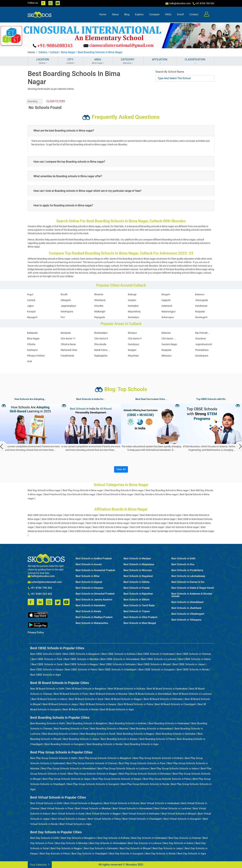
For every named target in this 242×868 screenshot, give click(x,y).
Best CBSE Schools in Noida (193, 670)
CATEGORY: (128, 61)
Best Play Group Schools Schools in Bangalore (105, 758)
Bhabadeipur (101, 333)
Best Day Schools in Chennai (185, 838)
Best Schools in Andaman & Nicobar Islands (192, 595)
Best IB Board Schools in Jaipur (60, 704)
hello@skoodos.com (180, 3)
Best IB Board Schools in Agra (117, 709)
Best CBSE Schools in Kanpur (47, 670)
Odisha (43, 52)
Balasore (200, 294)
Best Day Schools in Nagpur (66, 848)
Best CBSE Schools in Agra (45, 675)
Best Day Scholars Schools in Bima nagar (157, 494)
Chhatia (31, 344)
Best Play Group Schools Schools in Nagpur (93, 774)
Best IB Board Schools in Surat (86, 699)
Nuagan (132, 350)
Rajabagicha (101, 356)
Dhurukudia (100, 344)
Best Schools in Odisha (137, 582)
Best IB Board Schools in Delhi (47, 689)
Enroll (180, 14)
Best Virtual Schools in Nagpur (103, 814)
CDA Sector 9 (135, 339)
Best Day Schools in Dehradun (101, 848)
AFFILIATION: (160, 61)
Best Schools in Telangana (186, 620)
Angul (30, 294)
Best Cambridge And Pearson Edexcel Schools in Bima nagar (183, 531)
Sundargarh (201, 317)
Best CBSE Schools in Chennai (194, 654)
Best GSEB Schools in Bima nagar (87, 531)
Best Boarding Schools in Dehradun (176, 734)
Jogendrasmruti (204, 344)
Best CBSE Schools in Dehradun (118, 664)
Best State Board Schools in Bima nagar (161, 515)
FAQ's (168, 14)
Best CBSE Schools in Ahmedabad (120, 659)
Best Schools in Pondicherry (187, 570)
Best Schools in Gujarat (89, 582)
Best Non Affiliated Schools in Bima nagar (128, 531)
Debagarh (66, 300)
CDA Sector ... (169, 339)
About (115, 14)
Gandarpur (134, 344)
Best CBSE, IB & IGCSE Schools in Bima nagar (107, 519)
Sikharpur (167, 356)
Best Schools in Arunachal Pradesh (95, 570)
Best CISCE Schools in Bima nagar (111, 527)
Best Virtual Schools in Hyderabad (160, 803)
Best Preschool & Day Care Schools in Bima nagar (70, 494)
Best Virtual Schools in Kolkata (122, 803)
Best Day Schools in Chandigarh (89, 854)
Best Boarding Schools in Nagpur (136, 734)
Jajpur (30, 306)
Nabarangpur (169, 312)
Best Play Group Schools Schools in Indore (175, 769)
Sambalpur (134, 317)
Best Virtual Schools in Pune (57, 808)
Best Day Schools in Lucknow (145, 843)
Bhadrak (99, 294)
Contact (194, 14)
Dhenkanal (100, 300)
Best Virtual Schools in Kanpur (69, 819)
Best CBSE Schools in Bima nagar (45, 515)
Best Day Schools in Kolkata (114, 838)
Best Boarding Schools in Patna (157, 739)
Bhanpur (132, 333)
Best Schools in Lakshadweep (188, 576)
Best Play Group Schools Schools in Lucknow (123, 769)
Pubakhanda (67, 356)
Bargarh (166, 294)
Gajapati (166, 300)
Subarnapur (168, 317)
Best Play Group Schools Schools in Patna (167, 779)
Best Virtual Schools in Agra (75, 824)
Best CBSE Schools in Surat (47, 664)
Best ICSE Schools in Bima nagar (81, 515)
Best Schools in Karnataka (90, 606)
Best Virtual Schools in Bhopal (179, 814)
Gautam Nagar (169, 344)
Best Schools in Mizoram (138, 570)
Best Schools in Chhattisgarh (188, 614)
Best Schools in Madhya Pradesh (94, 617)
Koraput (31, 312)
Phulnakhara (202, 350)
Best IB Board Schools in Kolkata (127, 689)
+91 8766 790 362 (40, 588)
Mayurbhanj (134, 312)
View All (121, 469)
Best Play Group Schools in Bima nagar (83, 490)
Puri (63, 317)
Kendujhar (133, 306)
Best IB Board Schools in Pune (71, 694)
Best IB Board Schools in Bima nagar (119, 515)
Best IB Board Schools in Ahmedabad (150, 694)
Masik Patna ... (102, 350)
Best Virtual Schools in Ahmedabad (133, 808)
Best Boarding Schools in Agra (141, 744)
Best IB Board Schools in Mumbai (109, 694)
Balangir (132, 294)
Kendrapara (67, 312)
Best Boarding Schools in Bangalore (87, 723)
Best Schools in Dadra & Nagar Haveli (193, 588)
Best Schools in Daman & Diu (188, 582)
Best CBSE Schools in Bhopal (154, 664)
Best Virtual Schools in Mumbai (93, 808)
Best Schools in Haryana (89, 588)
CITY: (71, 61)
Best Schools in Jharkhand (186, 608)
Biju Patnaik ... (203, 333)
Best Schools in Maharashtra (92, 623)
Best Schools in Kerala (88, 611)
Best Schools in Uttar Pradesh (140, 617)
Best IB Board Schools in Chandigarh (175, 704)
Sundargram (202, 356)
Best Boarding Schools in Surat (98, 734)
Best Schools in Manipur (137, 559)
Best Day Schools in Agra (192, 854)
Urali (29, 361)
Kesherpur (32, 350)
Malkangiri (100, 312)
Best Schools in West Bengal (140, 623)
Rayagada (100, 317)
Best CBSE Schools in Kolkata (119, 654)
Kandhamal (201, 306)
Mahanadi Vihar (69, 350)
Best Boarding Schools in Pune (71, 729)
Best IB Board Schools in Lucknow (192, 694)
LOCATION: (43, 61)
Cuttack (54, 52)
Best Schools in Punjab (137, 588)
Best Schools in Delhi (183, 559)
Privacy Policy (36, 633)
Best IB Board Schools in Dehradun (163, 699)
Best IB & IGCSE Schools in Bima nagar (64, 523)
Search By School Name (170, 72)
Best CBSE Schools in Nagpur (81, 664)
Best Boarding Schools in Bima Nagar (100, 52)
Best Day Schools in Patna (55, 854)
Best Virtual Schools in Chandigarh (142, 819)
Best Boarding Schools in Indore (60, 734)
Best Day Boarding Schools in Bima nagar (167, 490)
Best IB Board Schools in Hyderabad (167, 689)
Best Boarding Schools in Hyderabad (169, 723)
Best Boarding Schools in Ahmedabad (152, 729)
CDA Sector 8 (101, 339)
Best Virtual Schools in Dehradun (141, 814)
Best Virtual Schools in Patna (104, 819)
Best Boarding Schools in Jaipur (81, 739)
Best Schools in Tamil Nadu (139, 606)
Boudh (64, 294)
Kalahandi (167, 306)
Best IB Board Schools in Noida (81, 709)
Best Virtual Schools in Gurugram (182, 819)
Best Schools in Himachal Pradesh (95, 594)
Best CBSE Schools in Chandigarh (118, 670)
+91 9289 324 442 (40, 594)
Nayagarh (32, 317)
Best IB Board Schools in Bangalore (86, 689)
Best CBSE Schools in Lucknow (159, 659)
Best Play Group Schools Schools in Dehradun (145, 774)
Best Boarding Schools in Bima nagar (124, 490)
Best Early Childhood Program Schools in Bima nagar (63, 527)
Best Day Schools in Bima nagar (44, 490)
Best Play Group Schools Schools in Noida (145, 784)
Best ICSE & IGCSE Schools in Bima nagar (108, 523)
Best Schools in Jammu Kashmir (94, 600)
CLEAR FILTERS (56, 101)
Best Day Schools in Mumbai (71, 843)
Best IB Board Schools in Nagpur (124, 699)
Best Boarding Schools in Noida (105, 744)
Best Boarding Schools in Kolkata (128, 723)
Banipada (66, 333)
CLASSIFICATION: (195, 61)
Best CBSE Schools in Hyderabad (156, 654)
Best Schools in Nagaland (138, 576)
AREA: (98, 61)
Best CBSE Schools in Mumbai (82, 659)
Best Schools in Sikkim (137, 600)
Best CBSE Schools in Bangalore (81, 654)
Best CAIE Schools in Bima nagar (147, 527)
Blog (127, 14)
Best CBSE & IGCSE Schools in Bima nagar (154, 519)
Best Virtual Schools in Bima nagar (115, 494)
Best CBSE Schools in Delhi (46, 654)
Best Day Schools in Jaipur (168, 848)
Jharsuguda (201, 300)
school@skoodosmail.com (45, 582)
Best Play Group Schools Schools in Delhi (54, 758)
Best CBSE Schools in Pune (47, 659)
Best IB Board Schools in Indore (49, 699)
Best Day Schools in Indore (178, 843)
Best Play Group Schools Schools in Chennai (92, 763)
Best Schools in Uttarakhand (187, 602)
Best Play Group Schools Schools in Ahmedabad (68, 769)
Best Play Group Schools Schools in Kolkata (158, 758)
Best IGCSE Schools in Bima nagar (149, 523)
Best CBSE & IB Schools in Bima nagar (62, 519)
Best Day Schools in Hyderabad (149, 838)
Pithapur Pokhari (36, 356)
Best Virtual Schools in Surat (68, 814)
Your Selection (40, 864)
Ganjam (132, 300)
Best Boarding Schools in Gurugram (65, 744)
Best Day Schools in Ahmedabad (108, 843)
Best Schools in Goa (183, 564)
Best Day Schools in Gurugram (126, 854)
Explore (139, 14)
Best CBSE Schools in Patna (81, 670)
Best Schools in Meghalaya (139, 564)
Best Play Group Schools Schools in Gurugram (93, 784)
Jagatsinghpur (68, 306)
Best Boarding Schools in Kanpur (119, 739)
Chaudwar (201, 339)
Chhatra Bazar (68, 344)
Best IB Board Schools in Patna (136, 704)
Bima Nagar (68, 52)
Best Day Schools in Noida (160, 854)
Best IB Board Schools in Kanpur (98, 704)
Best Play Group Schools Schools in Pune (142, 763)
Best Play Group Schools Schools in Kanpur (117, 779)
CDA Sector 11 (68, 339)
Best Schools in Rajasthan (138, 594)
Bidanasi (166, 333)
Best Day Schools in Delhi (45, 838)
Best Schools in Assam (89, 564)
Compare (154, 14)
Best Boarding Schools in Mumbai (109, 729)
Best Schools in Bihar (88, 576)
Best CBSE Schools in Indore (195, 659)
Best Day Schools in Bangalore (78, 838)
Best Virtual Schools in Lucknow (173, 808)
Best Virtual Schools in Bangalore (83, 803)
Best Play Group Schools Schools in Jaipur (67, 779)
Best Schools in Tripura (137, 611)
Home (103, 14)
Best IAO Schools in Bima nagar (183, 527)
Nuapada (200, 312)
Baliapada (32, 333)
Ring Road (133, 356)
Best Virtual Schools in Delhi (46, 803)
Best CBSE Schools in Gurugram (157, 670)
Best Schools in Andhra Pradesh (94, 559)
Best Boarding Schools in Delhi (48, 723)
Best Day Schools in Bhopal (135, 848)
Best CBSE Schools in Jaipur (189, 664)
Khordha (99, 306)
